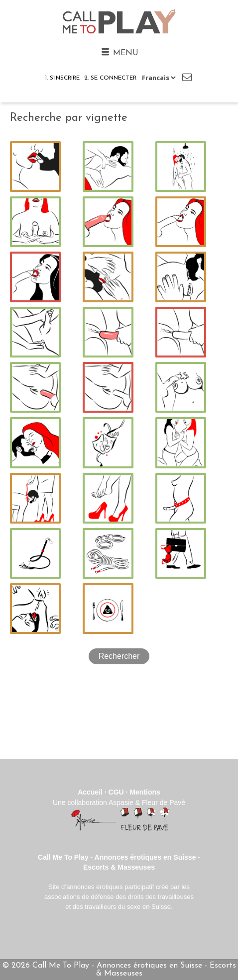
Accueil (90, 792)
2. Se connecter (110, 78)
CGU (116, 792)
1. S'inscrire (62, 78)
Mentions (145, 792)
